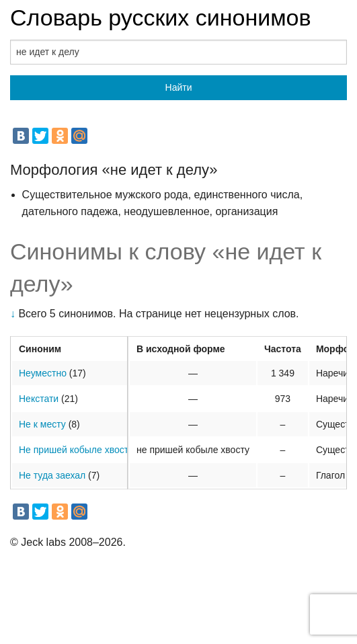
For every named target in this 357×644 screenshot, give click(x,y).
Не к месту (42, 424)
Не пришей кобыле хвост (74, 450)
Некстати (39, 399)
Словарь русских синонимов (161, 17)
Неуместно (43, 373)
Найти (179, 87)
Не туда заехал (52, 475)
